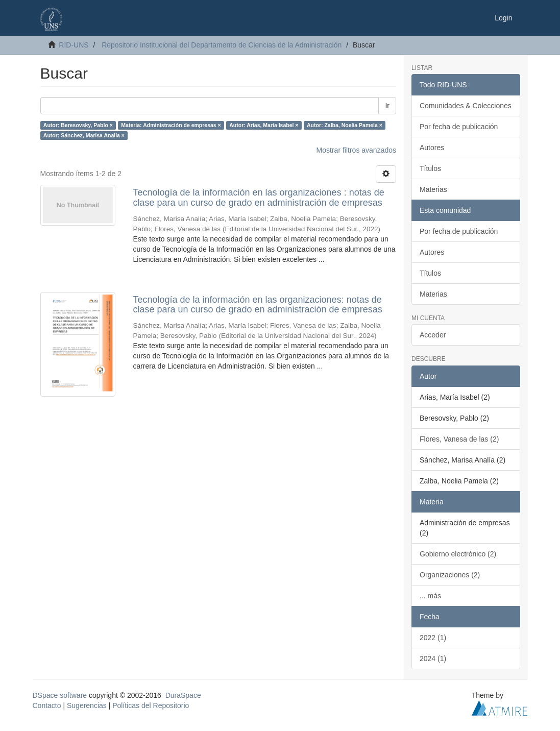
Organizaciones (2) (450, 575)
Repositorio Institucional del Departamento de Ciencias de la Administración (222, 45)
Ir (387, 106)
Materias (433, 189)
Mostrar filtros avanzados (356, 150)
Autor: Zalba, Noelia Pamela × (345, 125)
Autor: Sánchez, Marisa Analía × (84, 135)
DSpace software (60, 695)
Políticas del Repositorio (151, 705)
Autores (432, 148)
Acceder (433, 335)
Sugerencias (87, 705)
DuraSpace (183, 695)
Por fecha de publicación (459, 127)
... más (430, 596)
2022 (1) (433, 638)
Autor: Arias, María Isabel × (264, 125)
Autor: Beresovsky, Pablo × (78, 125)
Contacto (47, 705)
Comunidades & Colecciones (466, 106)
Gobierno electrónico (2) (458, 554)
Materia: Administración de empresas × (171, 125)
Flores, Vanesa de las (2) (459, 439)
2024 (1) (433, 659)
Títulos (430, 168)
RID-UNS (74, 45)
